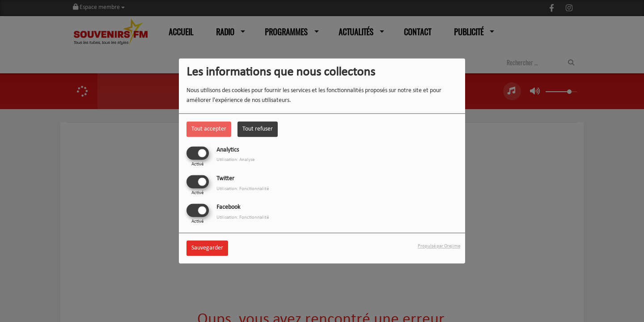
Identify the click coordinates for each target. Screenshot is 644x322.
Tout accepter (209, 129)
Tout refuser (258, 129)
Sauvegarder (207, 248)
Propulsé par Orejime (439, 247)
